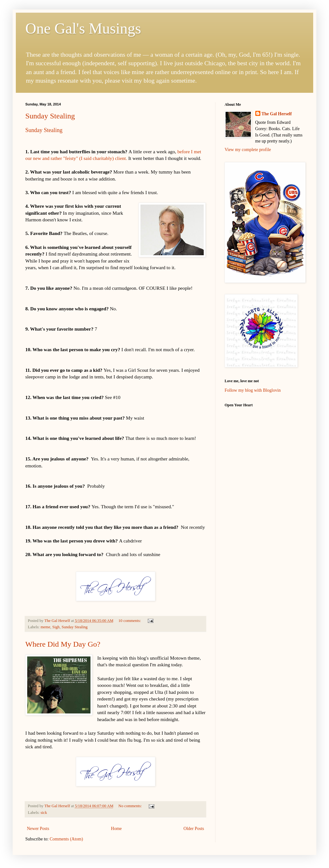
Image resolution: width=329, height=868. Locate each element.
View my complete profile (248, 150)
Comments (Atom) (66, 839)
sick (44, 813)
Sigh (56, 627)
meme (45, 627)
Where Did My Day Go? (63, 644)
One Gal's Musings (83, 28)
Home (116, 829)
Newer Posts (38, 829)
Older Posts (194, 829)
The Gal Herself (277, 114)
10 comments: (130, 621)
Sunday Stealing (50, 116)
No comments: (130, 806)
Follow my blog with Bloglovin (253, 390)
